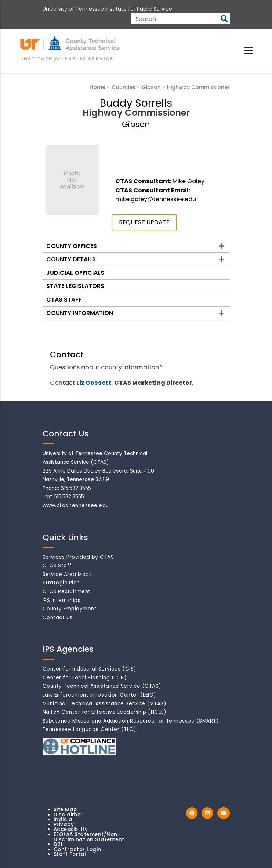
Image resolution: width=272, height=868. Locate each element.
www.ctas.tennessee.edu (76, 505)
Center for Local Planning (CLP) (85, 678)
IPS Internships (62, 600)
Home (97, 87)
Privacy (64, 825)
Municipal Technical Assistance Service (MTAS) (105, 704)
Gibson (151, 87)
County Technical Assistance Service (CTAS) (102, 686)
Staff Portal (70, 854)
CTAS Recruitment (67, 592)
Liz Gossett (94, 383)
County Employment (70, 609)
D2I (58, 844)
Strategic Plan (61, 583)
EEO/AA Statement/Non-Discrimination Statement (89, 837)
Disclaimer (68, 815)
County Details (71, 259)
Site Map (65, 810)
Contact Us (58, 618)
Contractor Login (77, 849)
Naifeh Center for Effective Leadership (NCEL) (105, 712)
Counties (124, 87)
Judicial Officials (75, 273)
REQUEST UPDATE (144, 222)
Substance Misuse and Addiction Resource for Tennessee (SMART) (131, 721)
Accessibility (71, 829)
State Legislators (75, 286)
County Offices (72, 246)
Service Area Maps (67, 574)
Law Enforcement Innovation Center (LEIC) (99, 695)
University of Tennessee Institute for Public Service (107, 9)
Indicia (63, 819)
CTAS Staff (64, 300)
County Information (80, 313)
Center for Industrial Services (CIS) (90, 669)
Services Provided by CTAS (78, 557)
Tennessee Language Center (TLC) (90, 729)
